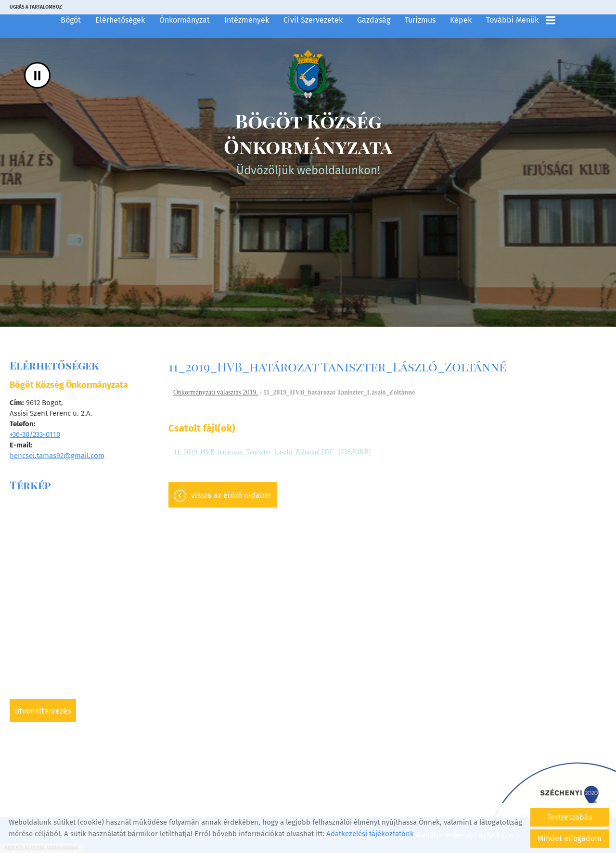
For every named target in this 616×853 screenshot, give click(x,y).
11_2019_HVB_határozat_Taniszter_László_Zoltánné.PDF (254, 452)
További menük (521, 20)
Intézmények (247, 20)
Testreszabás (570, 817)
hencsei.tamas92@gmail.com (57, 456)
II (37, 75)
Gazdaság (374, 20)
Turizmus (420, 20)
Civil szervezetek (313, 20)
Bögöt (71, 20)
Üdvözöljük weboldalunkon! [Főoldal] (308, 142)
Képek (461, 20)
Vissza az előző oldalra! (231, 495)
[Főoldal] (308, 74)
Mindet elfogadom (570, 838)
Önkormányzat (185, 20)
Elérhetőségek (120, 20)
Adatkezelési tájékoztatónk (370, 834)
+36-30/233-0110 (35, 434)
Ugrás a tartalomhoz (36, 7)
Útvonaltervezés (43, 711)
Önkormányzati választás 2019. (216, 392)
